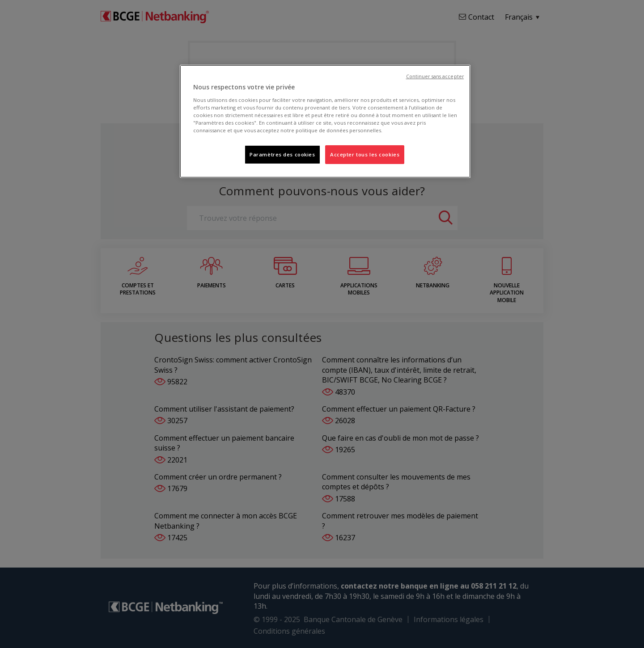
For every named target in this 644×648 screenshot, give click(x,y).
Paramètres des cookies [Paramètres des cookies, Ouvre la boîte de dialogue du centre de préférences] (282, 154)
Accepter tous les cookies (365, 154)
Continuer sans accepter (435, 76)
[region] (325, 121)
